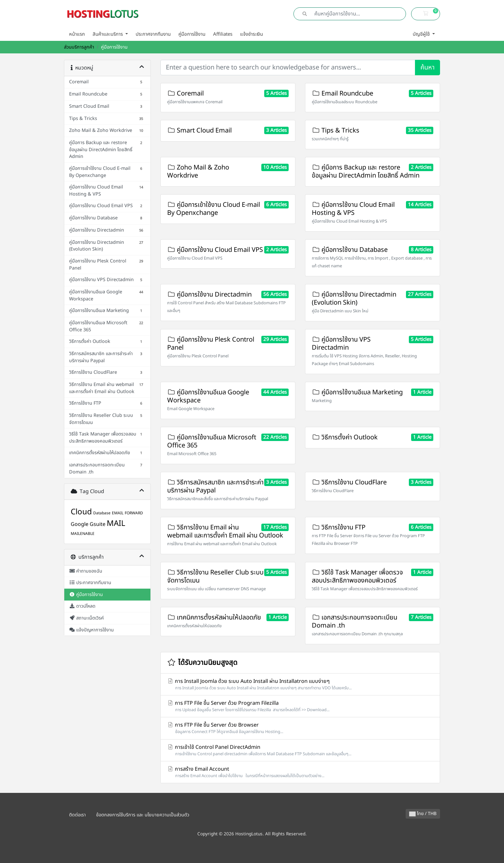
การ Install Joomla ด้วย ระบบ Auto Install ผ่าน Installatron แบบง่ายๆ (300, 684)
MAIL (116, 524)
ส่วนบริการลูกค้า (79, 47)
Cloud (81, 512)
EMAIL (118, 513)
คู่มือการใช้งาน (192, 34)
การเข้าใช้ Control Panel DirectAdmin (300, 750)
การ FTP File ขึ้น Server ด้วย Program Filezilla (300, 706)
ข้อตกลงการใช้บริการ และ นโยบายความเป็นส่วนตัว (143, 815)
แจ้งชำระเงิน (252, 34)
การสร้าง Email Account (300, 772)
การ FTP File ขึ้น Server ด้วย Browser (300, 728)
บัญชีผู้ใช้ (422, 34)
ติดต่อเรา (77, 815)
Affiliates (223, 34)
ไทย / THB (423, 814)
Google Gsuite (88, 524)
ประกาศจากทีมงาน (153, 34)
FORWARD (134, 513)
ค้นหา (428, 68)
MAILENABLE (83, 534)
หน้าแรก (77, 34)
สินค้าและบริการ (108, 34)
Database (102, 513)
